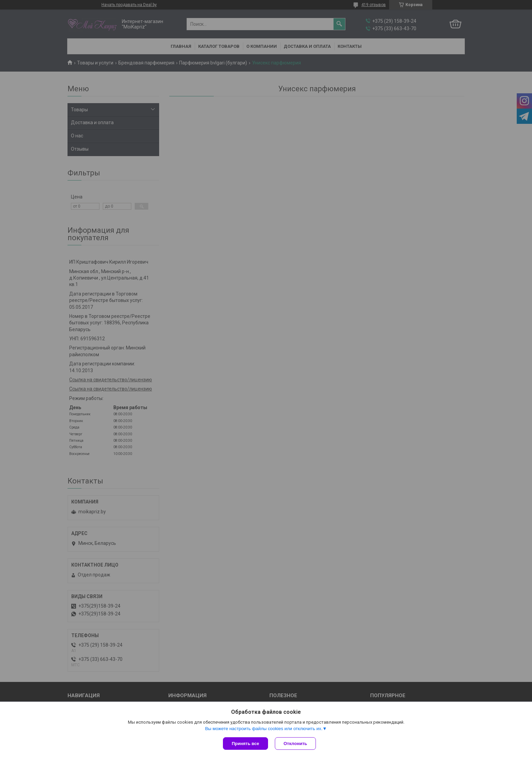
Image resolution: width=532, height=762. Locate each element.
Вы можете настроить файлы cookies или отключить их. (264, 729)
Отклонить (295, 744)
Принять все (245, 744)
